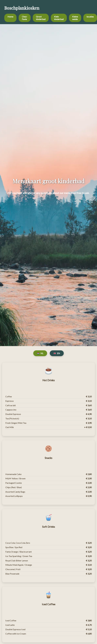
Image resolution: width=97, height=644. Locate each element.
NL (40, 353)
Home (10, 17)
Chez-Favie (25, 18)
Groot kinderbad (41, 18)
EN (57, 353)
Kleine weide (75, 18)
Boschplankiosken (22, 8)
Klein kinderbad (59, 18)
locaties (90, 17)
